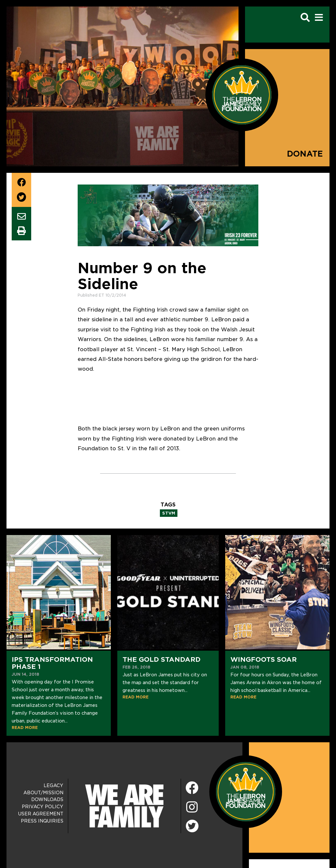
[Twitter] (192, 825)
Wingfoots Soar (264, 659)
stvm (169, 513)
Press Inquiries (42, 821)
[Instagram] (192, 807)
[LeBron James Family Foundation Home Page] (246, 791)
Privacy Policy (43, 807)
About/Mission (43, 793)
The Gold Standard (162, 659)
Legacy (53, 785)
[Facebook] (192, 788)
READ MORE (25, 728)
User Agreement (41, 814)
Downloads (47, 799)
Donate (305, 154)
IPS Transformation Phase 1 (52, 663)
